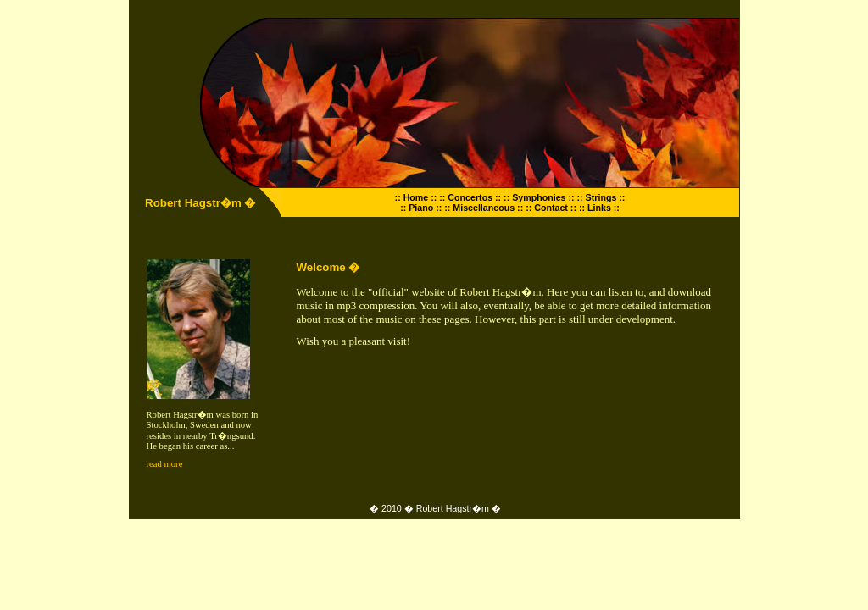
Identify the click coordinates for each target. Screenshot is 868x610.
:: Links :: (599, 208)
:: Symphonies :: (539, 197)
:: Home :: (416, 197)
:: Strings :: (601, 197)
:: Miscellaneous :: (484, 208)
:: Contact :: (551, 208)
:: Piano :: (421, 208)
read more (165, 464)
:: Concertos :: (470, 197)
